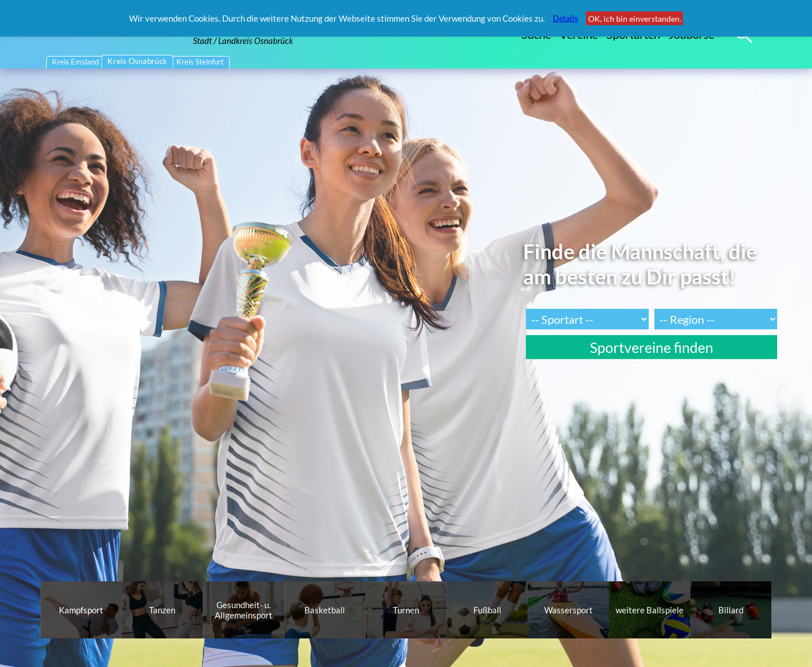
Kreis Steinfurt (200, 62)
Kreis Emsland (75, 62)
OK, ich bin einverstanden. (635, 19)
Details (565, 18)
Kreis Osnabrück (138, 61)
